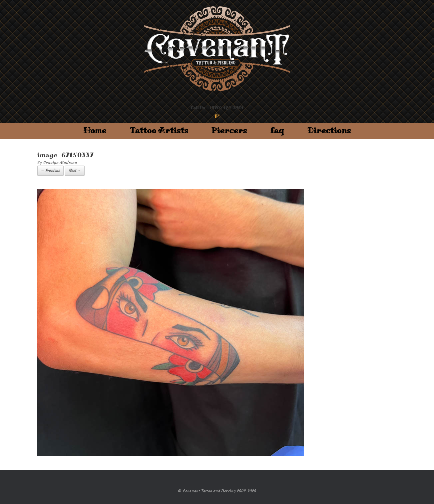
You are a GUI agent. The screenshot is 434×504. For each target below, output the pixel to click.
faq (277, 131)
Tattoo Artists (159, 131)
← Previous (50, 171)
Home (95, 131)
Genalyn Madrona (60, 162)
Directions (329, 131)
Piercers (229, 131)
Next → (75, 171)
